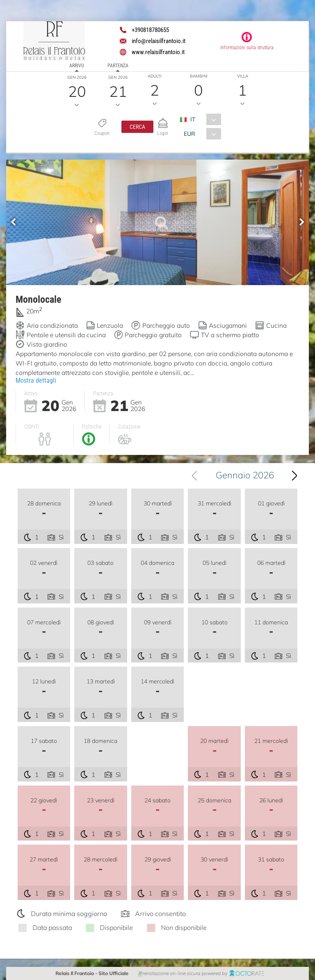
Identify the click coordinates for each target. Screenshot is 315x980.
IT (193, 119)
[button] (137, 127)
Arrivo (77, 66)
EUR (189, 134)
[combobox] (204, 119)
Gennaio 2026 (247, 475)
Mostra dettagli (36, 380)
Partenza (118, 66)
